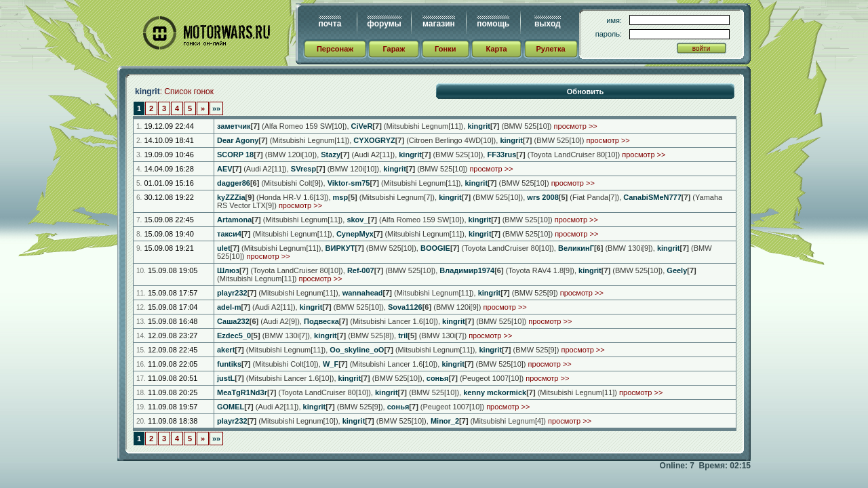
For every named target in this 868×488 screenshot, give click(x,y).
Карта (497, 49)
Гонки (445, 49)
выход (548, 24)
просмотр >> (576, 126)
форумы (384, 24)
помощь (493, 24)
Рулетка (550, 49)
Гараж (394, 49)
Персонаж (335, 49)
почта (330, 24)
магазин (439, 24)
